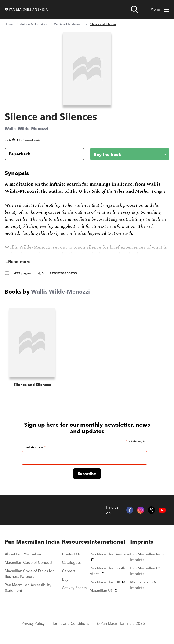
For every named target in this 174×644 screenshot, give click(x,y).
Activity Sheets (74, 588)
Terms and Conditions (71, 623)
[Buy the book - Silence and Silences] (126, 154)
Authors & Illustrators (33, 24)
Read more (19, 261)
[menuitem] (33, 542)
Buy (65, 579)
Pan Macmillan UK (107, 582)
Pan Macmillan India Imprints (147, 557)
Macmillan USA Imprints (143, 585)
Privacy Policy (33, 623)
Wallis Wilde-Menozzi (68, 24)
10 (21, 140)
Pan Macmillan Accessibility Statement (28, 588)
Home (9, 24)
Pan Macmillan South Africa (107, 571)
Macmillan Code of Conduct (29, 562)
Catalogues (72, 562)
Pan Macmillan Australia (110, 556)
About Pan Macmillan (23, 554)
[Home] (26, 9)
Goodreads (33, 140)
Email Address (34, 447)
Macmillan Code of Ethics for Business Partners (29, 574)
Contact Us (71, 554)
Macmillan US (103, 590)
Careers (69, 571)
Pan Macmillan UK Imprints (146, 571)
